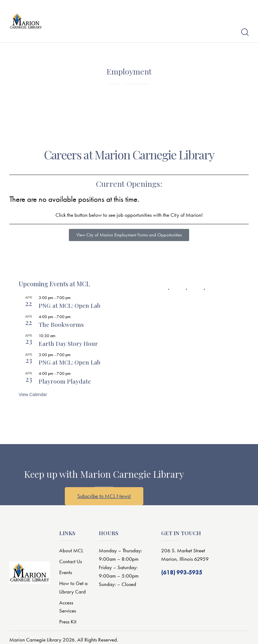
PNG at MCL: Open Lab (69, 305)
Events (66, 572)
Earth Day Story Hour (68, 343)
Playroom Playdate (65, 381)
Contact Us (71, 561)
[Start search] (245, 32)
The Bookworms (61, 324)
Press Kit (68, 622)
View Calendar (33, 395)
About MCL (71, 550)
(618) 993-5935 (182, 572)
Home (115, 84)
